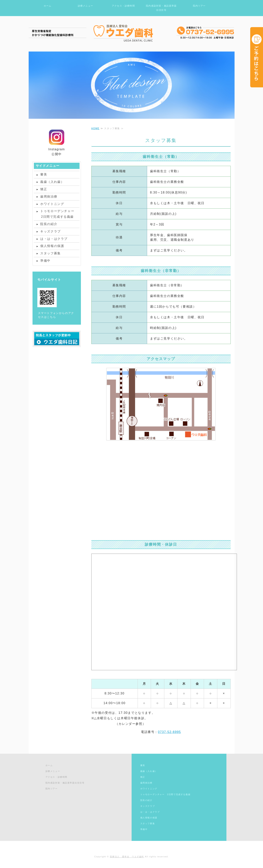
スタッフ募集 (51, 253)
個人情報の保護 (52, 246)
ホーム (48, 6)
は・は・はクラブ (54, 239)
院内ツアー (199, 6)
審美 (44, 174)
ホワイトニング (52, 204)
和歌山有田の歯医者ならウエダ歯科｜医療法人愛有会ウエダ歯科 (132, 33)
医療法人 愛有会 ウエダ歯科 (127, 857)
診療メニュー (85, 6)
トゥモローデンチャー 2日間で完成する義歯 (56, 214)
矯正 (44, 189)
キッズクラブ (51, 231)
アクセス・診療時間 (123, 6)
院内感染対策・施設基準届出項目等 (161, 8)
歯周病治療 (49, 197)
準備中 (45, 261)
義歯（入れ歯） (52, 182)
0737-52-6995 (169, 732)
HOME (95, 128)
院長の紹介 (49, 224)
